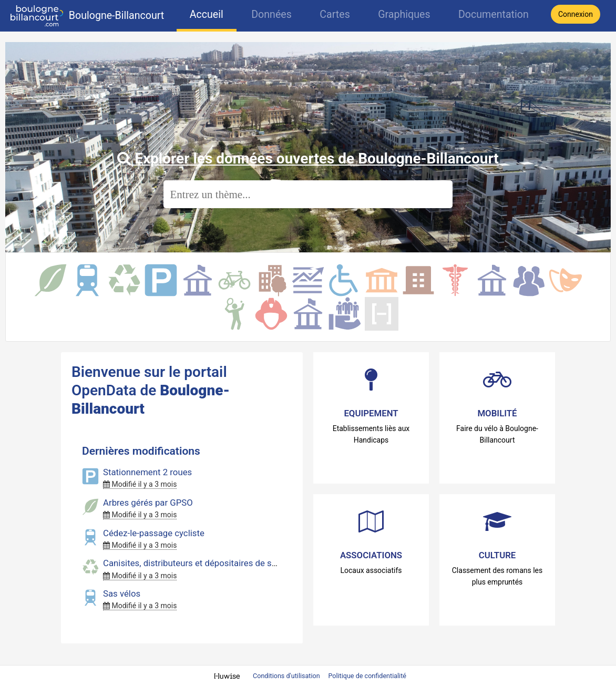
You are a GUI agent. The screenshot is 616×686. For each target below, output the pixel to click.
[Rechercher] (308, 194)
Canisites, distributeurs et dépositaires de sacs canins (208, 563)
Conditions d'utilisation (287, 676)
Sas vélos (122, 593)
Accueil (207, 14)
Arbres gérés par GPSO (148, 503)
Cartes (335, 14)
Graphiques (404, 14)
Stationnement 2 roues (147, 472)
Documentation (494, 14)
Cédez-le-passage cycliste (154, 533)
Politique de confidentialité (367, 676)
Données (271, 14)
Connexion (576, 14)
